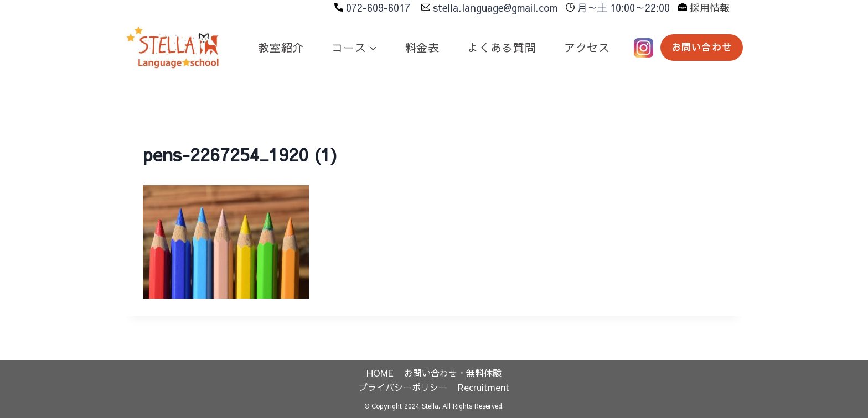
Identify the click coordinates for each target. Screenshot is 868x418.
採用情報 (710, 7)
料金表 (422, 47)
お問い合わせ (702, 47)
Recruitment (484, 387)
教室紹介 (281, 47)
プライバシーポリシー (403, 387)
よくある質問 (502, 47)
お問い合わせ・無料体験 (453, 373)
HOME (380, 373)
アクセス (587, 47)
